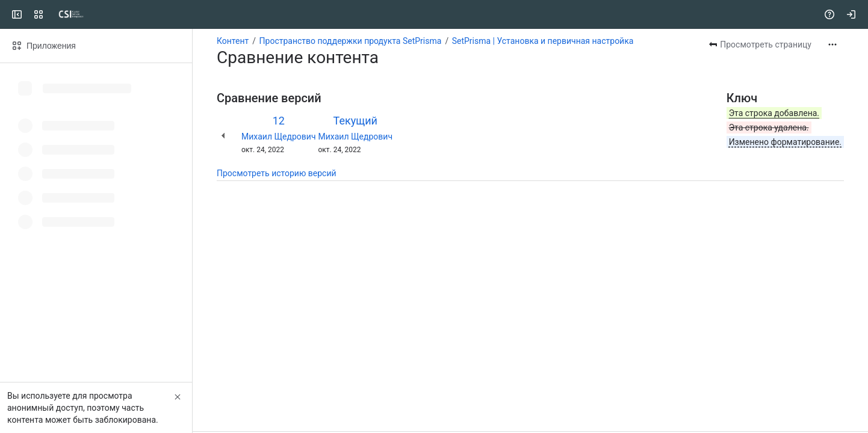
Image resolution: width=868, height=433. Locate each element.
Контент (233, 41)
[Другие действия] (832, 45)
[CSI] (55, 14)
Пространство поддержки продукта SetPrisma (351, 41)
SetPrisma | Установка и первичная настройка (543, 41)
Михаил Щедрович (279, 137)
